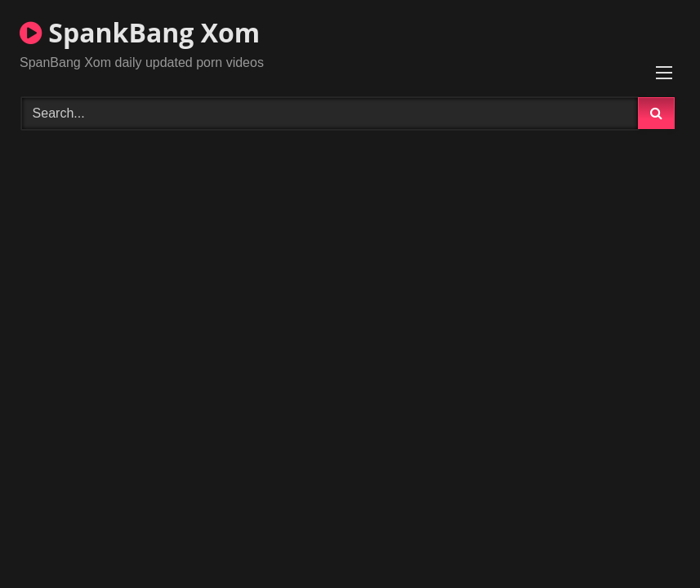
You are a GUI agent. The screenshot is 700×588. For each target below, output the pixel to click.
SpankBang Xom (140, 32)
